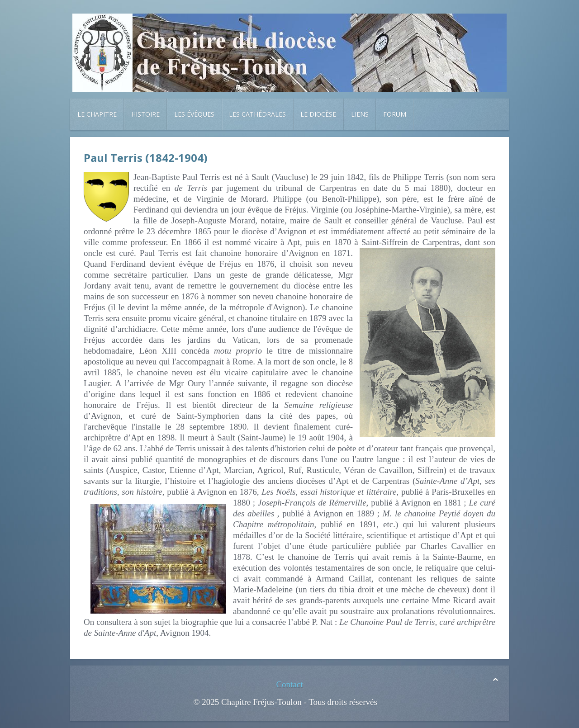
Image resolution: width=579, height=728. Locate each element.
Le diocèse (318, 114)
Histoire (145, 114)
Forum (395, 114)
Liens (360, 114)
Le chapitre (97, 114)
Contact (289, 684)
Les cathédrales (257, 114)
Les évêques (194, 114)
